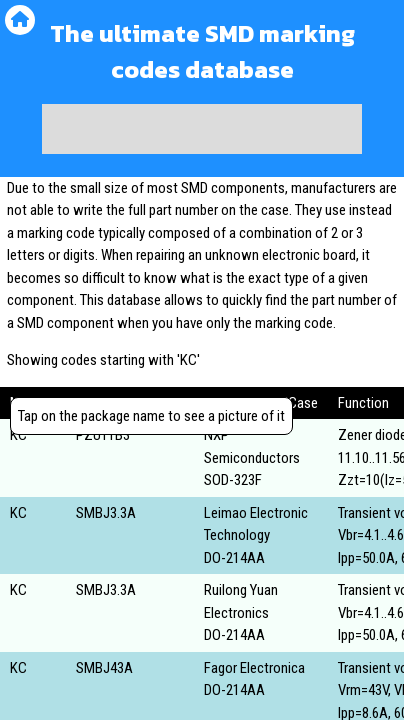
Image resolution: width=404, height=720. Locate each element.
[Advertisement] (202, 129)
